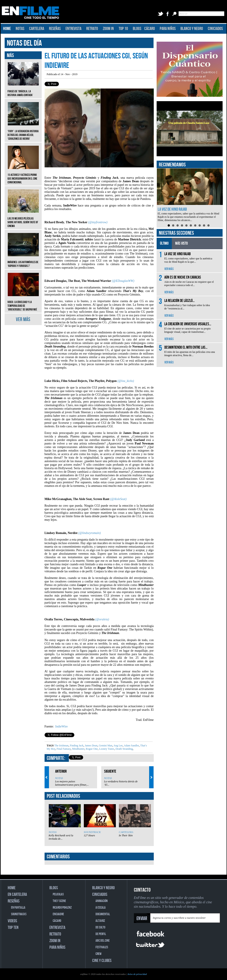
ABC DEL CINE (103, 941)
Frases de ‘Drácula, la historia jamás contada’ (23, 90)
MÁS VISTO (181, 243)
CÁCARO (150, 29)
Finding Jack (76, 746)
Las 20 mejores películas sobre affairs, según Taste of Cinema (23, 219)
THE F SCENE (59, 901)
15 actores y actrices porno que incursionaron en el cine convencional (23, 175)
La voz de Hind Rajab (172, 209)
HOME (7, 29)
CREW (98, 954)
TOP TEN (13, 928)
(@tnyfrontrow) (98, 222)
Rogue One (91, 749)
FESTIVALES (102, 947)
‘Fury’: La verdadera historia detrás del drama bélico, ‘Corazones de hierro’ (23, 132)
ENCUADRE (58, 914)
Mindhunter (78, 749)
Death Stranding (124, 749)
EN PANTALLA (18, 908)
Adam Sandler (131, 746)
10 (208, 225)
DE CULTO (100, 927)
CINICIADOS (215, 29)
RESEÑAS (55, 29)
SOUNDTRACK (92, 832)
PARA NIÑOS (168, 29)
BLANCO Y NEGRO (192, 29)
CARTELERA (37, 29)
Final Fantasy (63, 749)
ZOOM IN (108, 29)
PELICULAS (58, 894)
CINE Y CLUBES (102, 961)
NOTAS (20, 29)
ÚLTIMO (164, 243)
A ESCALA (101, 908)
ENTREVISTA (73, 29)
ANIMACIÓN (102, 901)
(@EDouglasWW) (123, 281)
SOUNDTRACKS (19, 914)
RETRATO (92, 29)
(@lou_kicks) (126, 381)
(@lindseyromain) (90, 533)
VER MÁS (23, 319)
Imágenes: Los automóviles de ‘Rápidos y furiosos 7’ (23, 261)
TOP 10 (123, 29)
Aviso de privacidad (137, 974)
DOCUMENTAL (103, 914)
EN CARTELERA (17, 894)
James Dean (91, 746)
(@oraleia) (102, 619)
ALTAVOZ (100, 921)
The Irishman (61, 746)
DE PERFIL (101, 934)
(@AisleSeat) (118, 499)
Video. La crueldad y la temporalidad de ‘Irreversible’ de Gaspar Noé (23, 302)
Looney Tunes (106, 749)
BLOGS (137, 29)
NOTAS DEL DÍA (24, 43)
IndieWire (61, 726)
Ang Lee (118, 746)
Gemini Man (105, 746)
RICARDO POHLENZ (62, 908)
